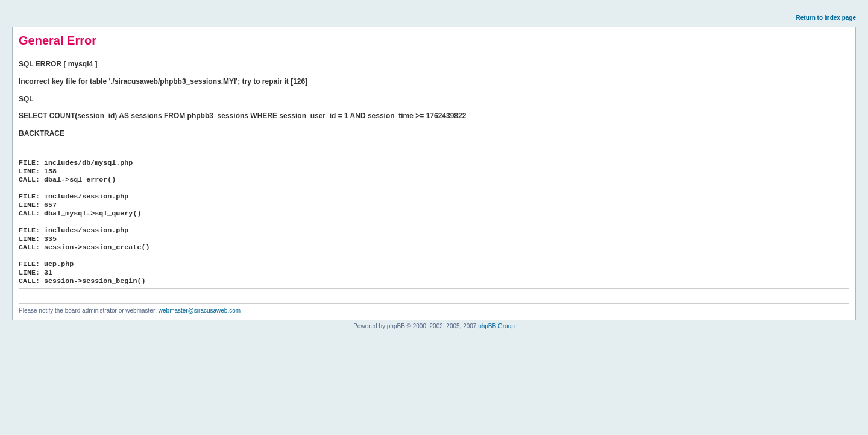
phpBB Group (496, 326)
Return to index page (826, 18)
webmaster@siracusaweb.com (200, 310)
